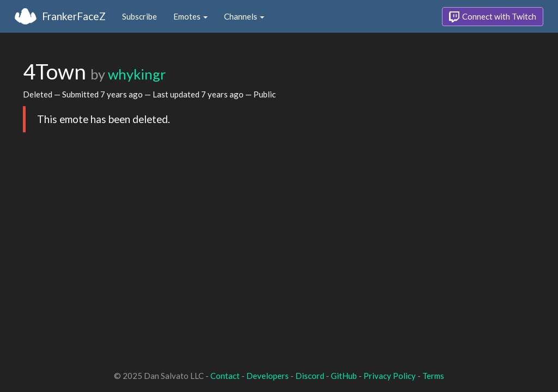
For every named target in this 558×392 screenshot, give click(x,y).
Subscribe (139, 16)
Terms (433, 376)
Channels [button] (244, 16)
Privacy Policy (390, 376)
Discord (310, 376)
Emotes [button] (190, 16)
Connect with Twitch (493, 17)
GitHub (344, 376)
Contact (225, 376)
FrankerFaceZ (74, 16)
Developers (268, 376)
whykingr (137, 74)
